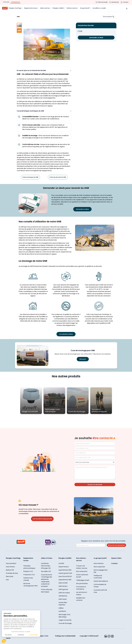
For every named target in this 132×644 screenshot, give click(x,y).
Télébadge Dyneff (83, 580)
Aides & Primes (47, 558)
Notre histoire (99, 563)
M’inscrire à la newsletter (116, 545)
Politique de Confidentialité (65, 636)
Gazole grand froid (65, 573)
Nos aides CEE (46, 571)
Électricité (10, 576)
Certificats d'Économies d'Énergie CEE (46, 566)
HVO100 (61, 563)
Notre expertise (99, 567)
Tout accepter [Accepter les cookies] (34, 635)
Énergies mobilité (65, 558)
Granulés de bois (12, 573)
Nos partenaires (82, 583)
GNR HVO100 (63, 583)
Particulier (6, 2)
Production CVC (29, 575)
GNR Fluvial (62, 599)
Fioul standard (11, 563)
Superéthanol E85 (65, 570)
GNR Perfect (63, 586)
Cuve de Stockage (65, 623)
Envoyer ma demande (95, 485)
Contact (114, 563)
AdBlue (61, 608)
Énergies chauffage (13, 558)
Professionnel (15, 2)
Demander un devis (96, 38)
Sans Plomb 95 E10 (65, 576)
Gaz (7, 580)
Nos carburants (82, 571)
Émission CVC (28, 571)
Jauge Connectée (65, 620)
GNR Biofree (63, 596)
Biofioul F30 (10, 570)
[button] (68, 45)
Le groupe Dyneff (100, 558)
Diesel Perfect (64, 567)
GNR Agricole (63, 589)
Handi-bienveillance (101, 581)
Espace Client (116, 558)
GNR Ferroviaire (64, 593)
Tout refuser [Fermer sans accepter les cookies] (8, 635)
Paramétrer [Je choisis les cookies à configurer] (21, 635)
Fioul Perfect (10, 567)
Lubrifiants (62, 611)
